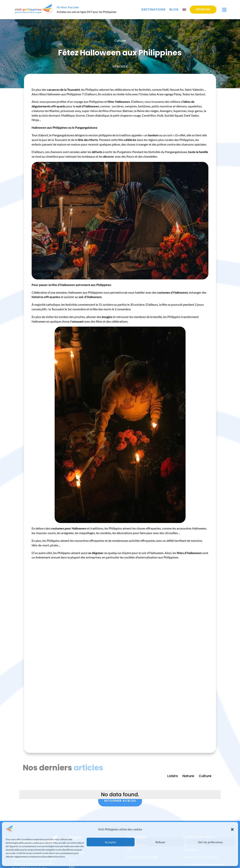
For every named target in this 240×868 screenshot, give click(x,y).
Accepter (111, 842)
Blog (174, 9)
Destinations (154, 9)
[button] (232, 829)
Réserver (203, 9)
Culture (120, 41)
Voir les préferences (210, 842)
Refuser (160, 842)
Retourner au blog (120, 801)
